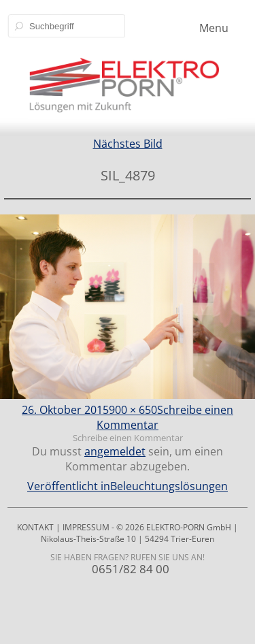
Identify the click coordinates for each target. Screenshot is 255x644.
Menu (214, 28)
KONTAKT (35, 527)
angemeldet (115, 451)
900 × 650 (133, 410)
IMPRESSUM (86, 527)
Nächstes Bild (128, 144)
